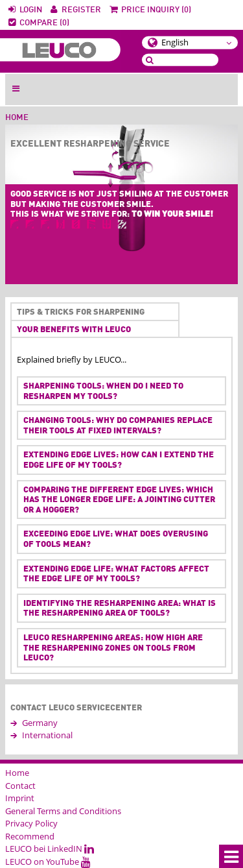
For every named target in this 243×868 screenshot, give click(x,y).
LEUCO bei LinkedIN (50, 849)
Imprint (20, 798)
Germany (40, 723)
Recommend (30, 836)
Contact (20, 786)
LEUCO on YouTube (48, 862)
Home (17, 118)
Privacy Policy (31, 823)
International (47, 735)
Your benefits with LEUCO (74, 330)
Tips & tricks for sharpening (78, 313)
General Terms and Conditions (63, 811)
